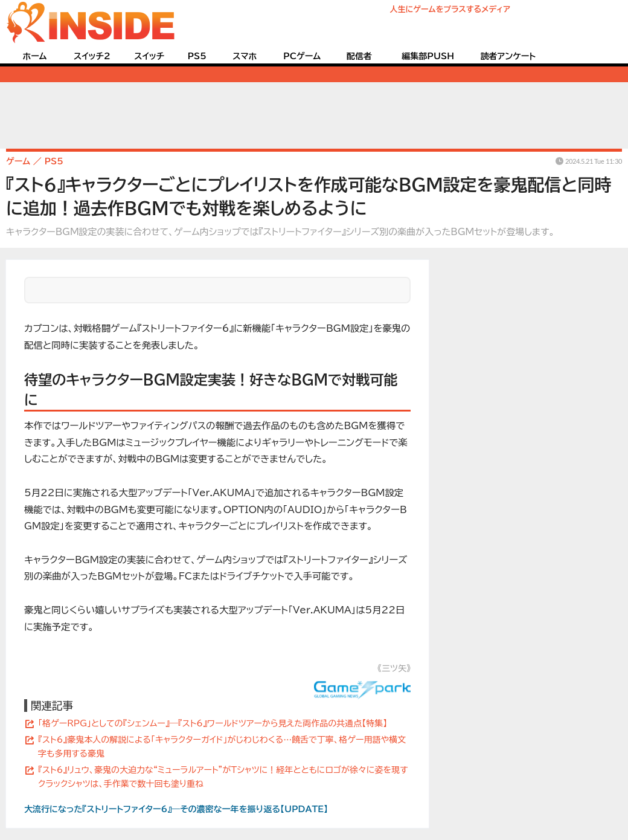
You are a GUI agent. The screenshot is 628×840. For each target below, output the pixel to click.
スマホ (245, 56)
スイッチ (149, 56)
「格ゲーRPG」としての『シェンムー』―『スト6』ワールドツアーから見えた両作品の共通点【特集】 (213, 723)
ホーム (34, 56)
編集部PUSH (428, 56)
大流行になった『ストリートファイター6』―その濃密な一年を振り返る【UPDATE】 (176, 809)
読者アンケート (508, 56)
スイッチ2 (92, 56)
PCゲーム (302, 56)
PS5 (197, 56)
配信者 (359, 56)
